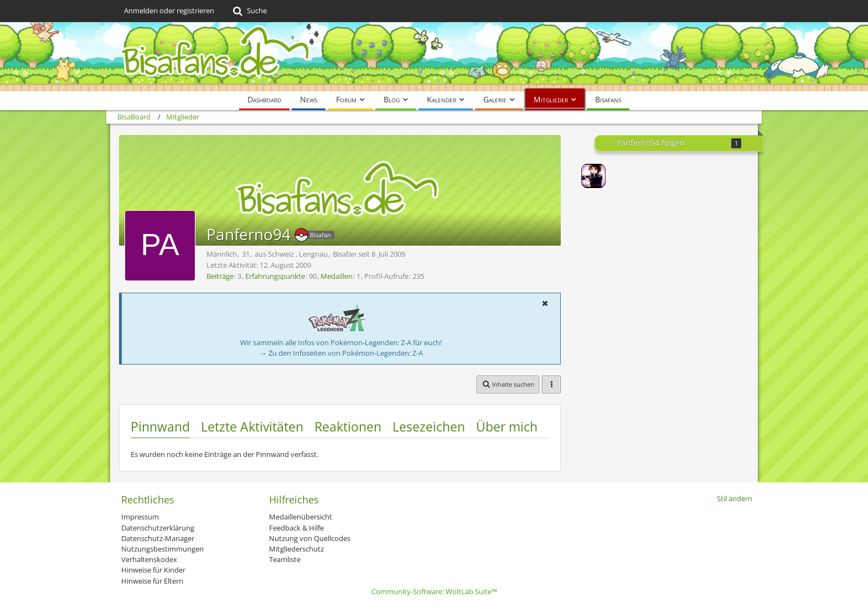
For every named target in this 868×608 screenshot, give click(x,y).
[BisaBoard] (434, 57)
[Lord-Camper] (593, 176)
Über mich (507, 427)
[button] (545, 303)
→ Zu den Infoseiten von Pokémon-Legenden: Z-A (341, 353)
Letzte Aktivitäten (252, 427)
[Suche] (249, 11)
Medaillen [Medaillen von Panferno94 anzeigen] (337, 276)
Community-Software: (434, 591)
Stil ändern (735, 498)
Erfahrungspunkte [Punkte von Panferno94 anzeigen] (275, 276)
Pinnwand (160, 427)
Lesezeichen (429, 427)
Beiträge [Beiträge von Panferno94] (220, 276)
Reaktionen (348, 427)
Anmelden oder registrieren (169, 11)
